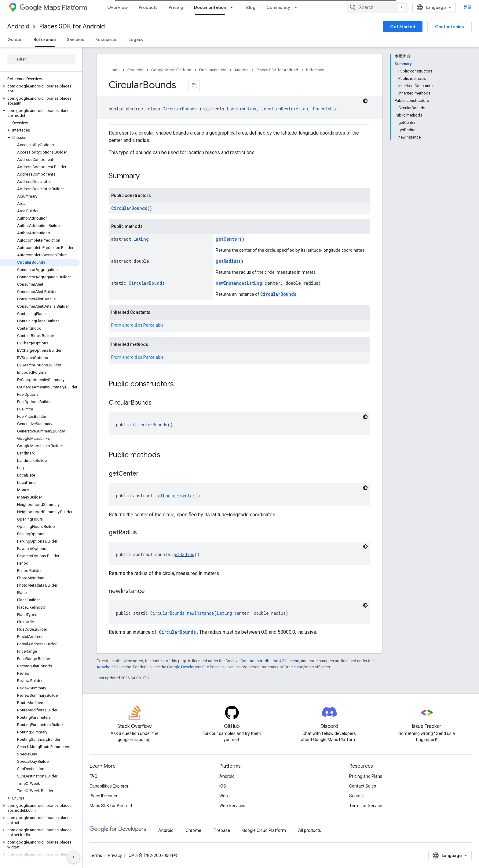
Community (278, 7)
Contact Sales (363, 789)
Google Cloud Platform (264, 833)
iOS (223, 789)
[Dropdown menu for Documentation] (233, 7)
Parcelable (325, 111)
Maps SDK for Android (111, 808)
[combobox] (382, 7)
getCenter (228, 242)
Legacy (136, 39)
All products (310, 833)
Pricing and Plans (366, 779)
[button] (40, 86)
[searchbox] (41, 59)
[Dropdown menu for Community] (298, 7)
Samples (76, 39)
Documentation (213, 70)
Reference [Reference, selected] (45, 39)
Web (224, 799)
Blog (251, 7)
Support (357, 799)
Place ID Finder (104, 799)
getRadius (227, 264)
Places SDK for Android (72, 26)
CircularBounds (180, 111)
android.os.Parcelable (143, 328)
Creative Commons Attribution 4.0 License (262, 664)
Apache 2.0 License (114, 670)
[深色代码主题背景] (365, 104)
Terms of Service (366, 808)
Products (148, 7)
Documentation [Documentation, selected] (210, 7)
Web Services (232, 808)
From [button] (137, 328)
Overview (117, 7)
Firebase (222, 833)
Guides (15, 39)
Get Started (403, 27)
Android (18, 26)
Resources (106, 39)
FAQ (93, 779)
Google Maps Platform (171, 70)
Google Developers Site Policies (195, 670)
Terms (96, 858)
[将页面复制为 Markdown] (187, 86)
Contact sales (450, 27)
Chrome (194, 833)
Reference (315, 70)
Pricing (176, 7)
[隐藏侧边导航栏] (74, 857)
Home (114, 70)
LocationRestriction (285, 111)
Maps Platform (53, 7)
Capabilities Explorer (109, 789)
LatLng (141, 242)
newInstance (230, 286)
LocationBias (241, 111)
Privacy (115, 858)
